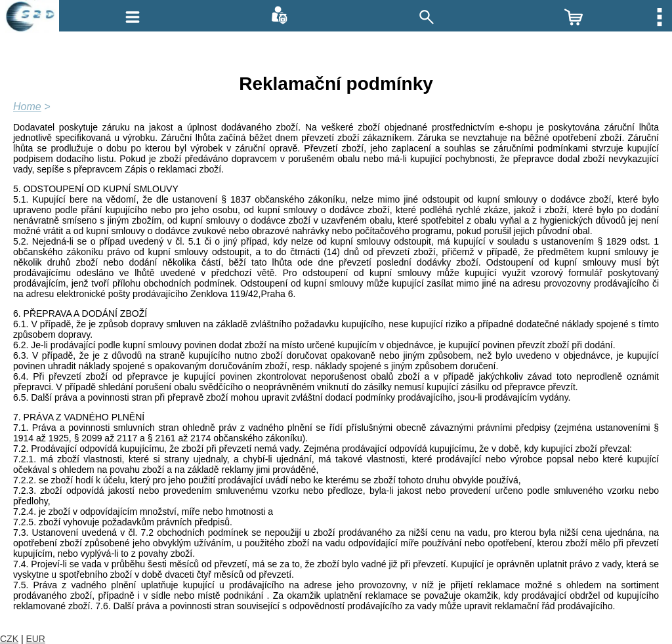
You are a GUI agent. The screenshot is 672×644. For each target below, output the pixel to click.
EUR (35, 639)
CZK (9, 639)
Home (27, 107)
